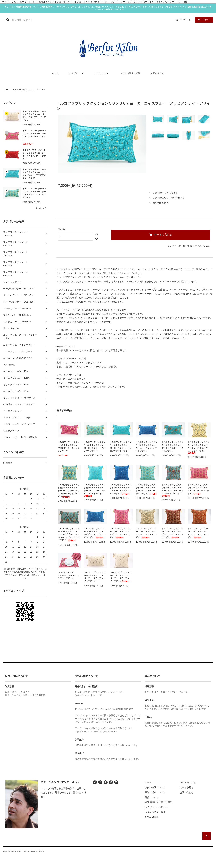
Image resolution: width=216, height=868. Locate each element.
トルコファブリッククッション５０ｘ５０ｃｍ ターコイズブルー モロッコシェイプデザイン (172, 490)
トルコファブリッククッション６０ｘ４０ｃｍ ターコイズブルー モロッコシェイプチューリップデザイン (69, 534)
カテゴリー (77, 73)
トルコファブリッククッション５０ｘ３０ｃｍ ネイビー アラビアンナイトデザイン (147, 446)
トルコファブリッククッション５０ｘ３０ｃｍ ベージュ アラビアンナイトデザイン (34, 116)
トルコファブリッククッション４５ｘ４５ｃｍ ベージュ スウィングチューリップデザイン (198, 448)
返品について (174, 246)
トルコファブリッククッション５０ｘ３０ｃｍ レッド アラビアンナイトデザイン (34, 154)
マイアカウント (188, 782)
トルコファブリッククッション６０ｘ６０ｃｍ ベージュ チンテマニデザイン (147, 533)
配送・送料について (155, 792)
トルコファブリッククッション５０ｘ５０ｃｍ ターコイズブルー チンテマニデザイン (147, 489)
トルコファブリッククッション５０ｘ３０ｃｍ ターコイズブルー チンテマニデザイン (34, 193)
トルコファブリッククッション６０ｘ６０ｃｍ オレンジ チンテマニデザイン (198, 533)
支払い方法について (155, 787)
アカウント (185, 19)
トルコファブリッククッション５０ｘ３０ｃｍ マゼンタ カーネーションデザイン (69, 446)
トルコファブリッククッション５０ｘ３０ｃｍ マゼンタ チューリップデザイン (34, 135)
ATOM (155, 817)
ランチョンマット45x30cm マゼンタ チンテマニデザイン (69, 575)
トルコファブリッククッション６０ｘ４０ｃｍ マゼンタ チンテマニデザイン (198, 489)
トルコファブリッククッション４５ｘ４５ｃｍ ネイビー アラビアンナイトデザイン (121, 489)
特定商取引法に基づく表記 (197, 246)
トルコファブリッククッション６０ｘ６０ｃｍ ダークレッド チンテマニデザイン (172, 533)
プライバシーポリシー (156, 807)
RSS (147, 817)
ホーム (55, 73)
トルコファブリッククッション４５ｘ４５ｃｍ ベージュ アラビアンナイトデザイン (121, 577)
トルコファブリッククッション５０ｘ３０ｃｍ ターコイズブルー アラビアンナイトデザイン (34, 174)
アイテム (203, 19)
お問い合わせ (157, 73)
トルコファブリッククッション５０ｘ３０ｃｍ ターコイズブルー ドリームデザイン (172, 446)
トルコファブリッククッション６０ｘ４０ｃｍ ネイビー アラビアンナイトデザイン (95, 533)
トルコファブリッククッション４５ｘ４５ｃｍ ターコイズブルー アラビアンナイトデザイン (95, 490)
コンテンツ (102, 73)
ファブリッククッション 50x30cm (30, 90)
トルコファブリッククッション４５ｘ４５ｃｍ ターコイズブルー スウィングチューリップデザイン (69, 491)
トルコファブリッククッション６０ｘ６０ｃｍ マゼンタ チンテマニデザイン (121, 533)
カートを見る (187, 787)
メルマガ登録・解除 (130, 73)
